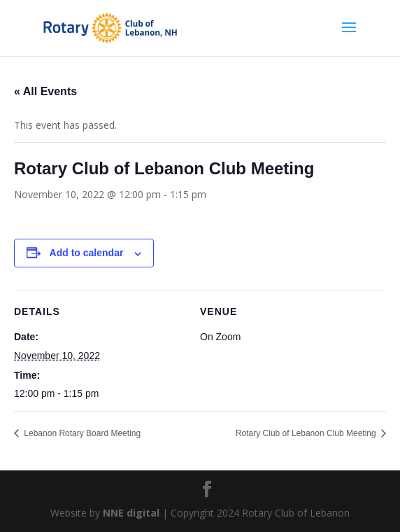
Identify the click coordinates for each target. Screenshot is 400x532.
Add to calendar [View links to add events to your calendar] (87, 253)
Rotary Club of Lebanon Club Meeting (307, 433)
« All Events (45, 91)
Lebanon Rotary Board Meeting (81, 433)
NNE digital (131, 513)
